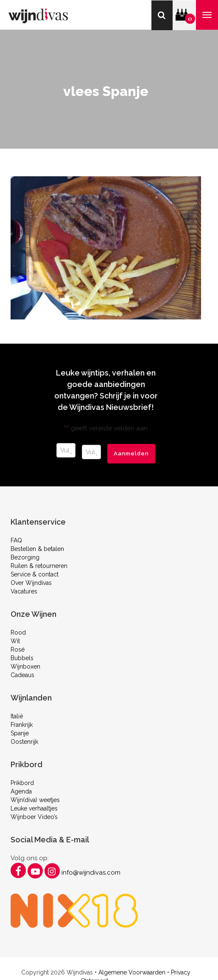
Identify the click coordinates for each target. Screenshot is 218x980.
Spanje (20, 733)
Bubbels (22, 658)
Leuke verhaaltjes (34, 808)
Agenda (21, 791)
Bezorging (25, 557)
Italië (17, 716)
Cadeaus (22, 675)
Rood (18, 633)
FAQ (16, 540)
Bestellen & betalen (37, 549)
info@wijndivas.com (91, 873)
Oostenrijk (24, 742)
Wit (15, 641)
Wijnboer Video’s (34, 817)
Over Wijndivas (31, 583)
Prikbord (22, 783)
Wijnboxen (25, 667)
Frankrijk (22, 725)
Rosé (18, 650)
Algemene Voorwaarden (132, 972)
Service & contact (35, 574)
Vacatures (24, 591)
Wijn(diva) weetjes (35, 800)
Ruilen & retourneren (39, 566)
